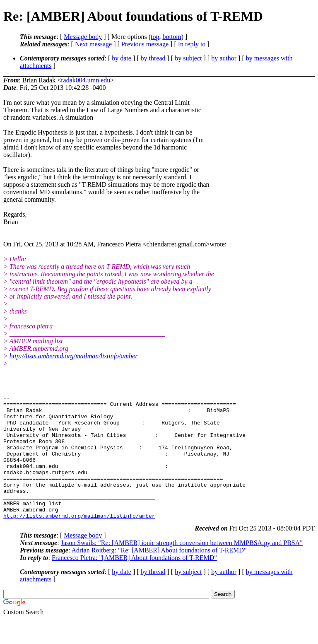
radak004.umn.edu (86, 80)
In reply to (192, 44)
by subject (188, 58)
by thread (153, 58)
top (155, 37)
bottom (172, 37)
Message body (83, 37)
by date (122, 58)
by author (224, 58)
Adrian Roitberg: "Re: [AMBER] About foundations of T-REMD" (159, 575)
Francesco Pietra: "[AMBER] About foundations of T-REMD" (134, 582)
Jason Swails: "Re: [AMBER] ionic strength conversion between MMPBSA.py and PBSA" (182, 568)
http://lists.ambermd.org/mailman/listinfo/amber (74, 356)
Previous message (145, 44)
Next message (93, 44)
